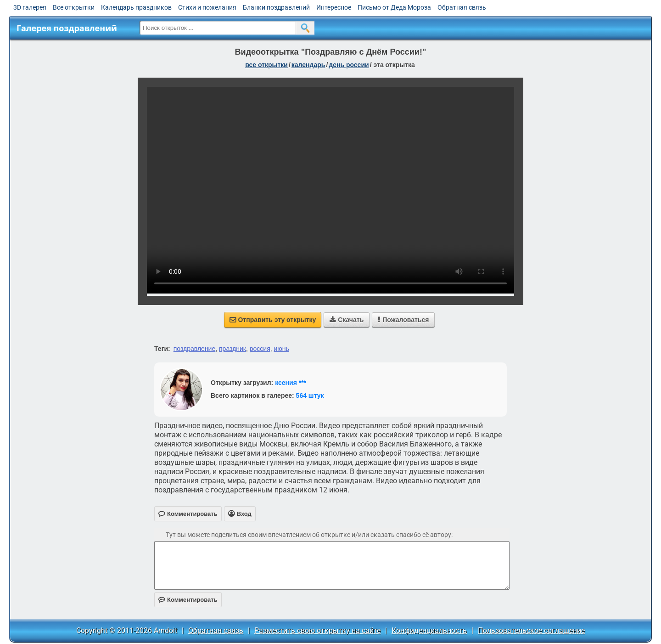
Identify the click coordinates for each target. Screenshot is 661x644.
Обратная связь (462, 7)
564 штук (310, 395)
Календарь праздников (136, 7)
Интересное (334, 7)
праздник (232, 349)
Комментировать (188, 600)
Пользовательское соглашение (531, 630)
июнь (282, 349)
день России (349, 65)
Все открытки (74, 7)
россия (260, 349)
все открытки (266, 65)
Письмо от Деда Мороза (394, 7)
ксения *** (291, 383)
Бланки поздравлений (276, 7)
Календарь (308, 65)
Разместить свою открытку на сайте (317, 630)
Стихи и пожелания (207, 7)
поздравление (194, 349)
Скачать (347, 320)
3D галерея (30, 7)
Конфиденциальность (429, 630)
